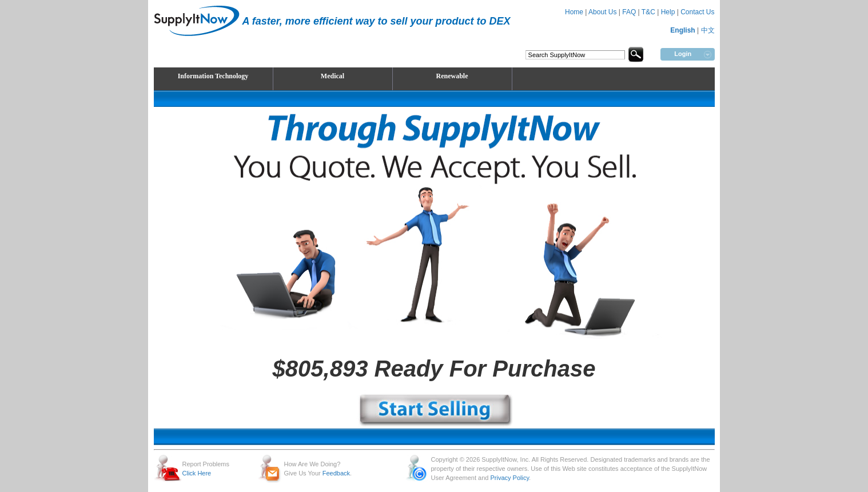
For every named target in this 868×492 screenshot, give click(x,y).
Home (574, 12)
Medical (333, 76)
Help (668, 12)
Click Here (197, 473)
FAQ (629, 12)
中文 (708, 30)
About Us (602, 12)
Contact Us (697, 12)
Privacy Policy (509, 478)
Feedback (336, 473)
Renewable (452, 76)
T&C (648, 12)
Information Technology (213, 76)
